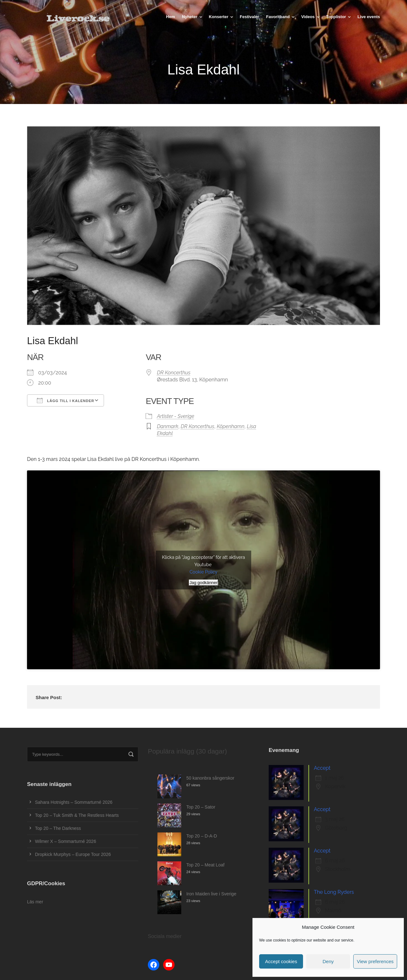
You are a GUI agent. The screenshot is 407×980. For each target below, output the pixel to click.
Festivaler (249, 17)
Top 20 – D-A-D (202, 836)
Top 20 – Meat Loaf (205, 865)
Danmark (167, 426)
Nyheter (190, 17)
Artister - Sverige (176, 416)
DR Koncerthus (174, 373)
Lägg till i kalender (66, 400)
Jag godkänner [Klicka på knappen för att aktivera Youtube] (203, 583)
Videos (308, 17)
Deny (328, 961)
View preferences (375, 961)
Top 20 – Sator (201, 807)
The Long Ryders (334, 892)
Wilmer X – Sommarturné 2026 (66, 841)
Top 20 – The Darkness (58, 828)
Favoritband (278, 17)
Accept (322, 768)
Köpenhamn (231, 426)
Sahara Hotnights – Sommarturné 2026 (74, 802)
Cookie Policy (203, 572)
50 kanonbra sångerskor (210, 778)
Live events (369, 17)
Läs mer (35, 902)
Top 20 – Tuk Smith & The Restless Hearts (77, 815)
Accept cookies (281, 961)
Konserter (219, 17)
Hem (170, 17)
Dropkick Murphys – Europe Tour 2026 (73, 854)
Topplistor (336, 17)
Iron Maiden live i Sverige (211, 894)
